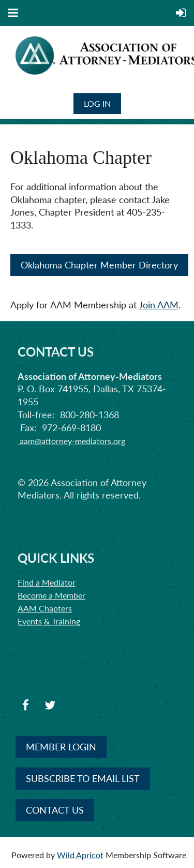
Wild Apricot (80, 855)
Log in (97, 103)
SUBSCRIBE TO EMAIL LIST (83, 778)
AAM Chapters (45, 608)
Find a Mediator (47, 582)
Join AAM (159, 305)
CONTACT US (55, 810)
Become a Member (51, 595)
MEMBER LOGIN (61, 747)
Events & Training (49, 621)
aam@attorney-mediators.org (71, 441)
